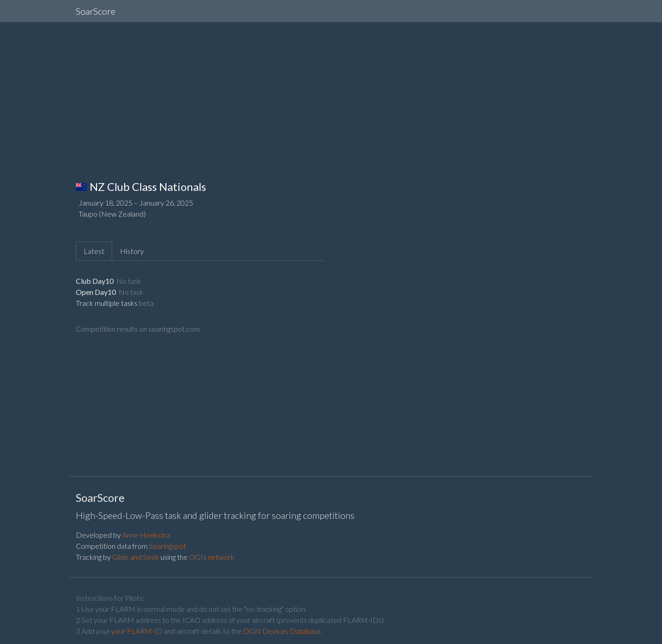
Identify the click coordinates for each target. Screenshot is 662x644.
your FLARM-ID (137, 631)
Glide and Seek (136, 557)
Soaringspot (168, 546)
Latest (94, 251)
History (132, 251)
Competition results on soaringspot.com (138, 329)
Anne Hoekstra (146, 535)
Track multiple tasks (107, 303)
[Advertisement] (331, 94)
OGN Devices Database (282, 631)
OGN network (212, 557)
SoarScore (96, 11)
